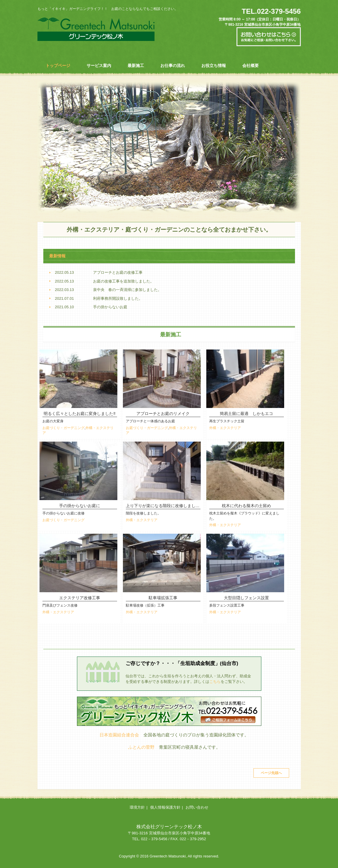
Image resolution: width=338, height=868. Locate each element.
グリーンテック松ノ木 (96, 28)
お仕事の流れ (173, 66)
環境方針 (137, 807)
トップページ (58, 66)
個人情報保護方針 (165, 807)
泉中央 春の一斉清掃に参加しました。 (127, 290)
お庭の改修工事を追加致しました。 (123, 281)
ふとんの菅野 (141, 747)
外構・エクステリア (225, 428)
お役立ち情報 (214, 66)
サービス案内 (99, 66)
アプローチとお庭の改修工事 (118, 272)
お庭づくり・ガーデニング (64, 428)
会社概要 (251, 66)
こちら (215, 682)
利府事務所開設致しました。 (118, 298)
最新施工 (136, 66)
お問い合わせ (197, 807)
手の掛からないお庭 (110, 307)
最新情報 (57, 256)
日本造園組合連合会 (119, 735)
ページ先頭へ (271, 773)
